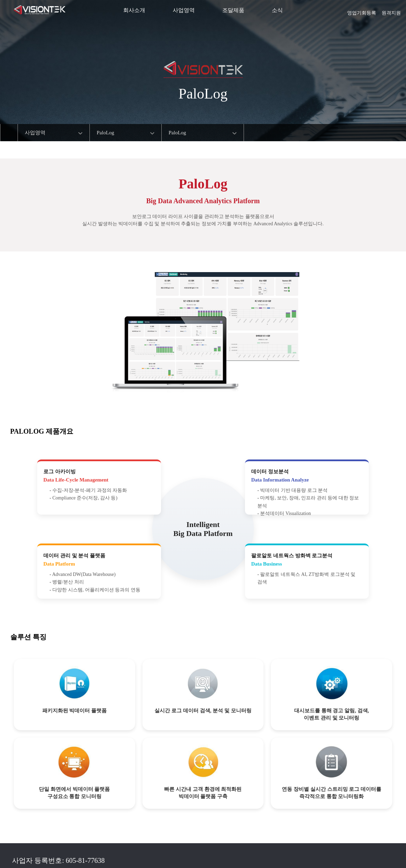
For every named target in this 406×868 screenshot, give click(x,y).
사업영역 (184, 10)
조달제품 (233, 10)
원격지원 (391, 11)
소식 (277, 10)
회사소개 (134, 10)
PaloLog (105, 133)
